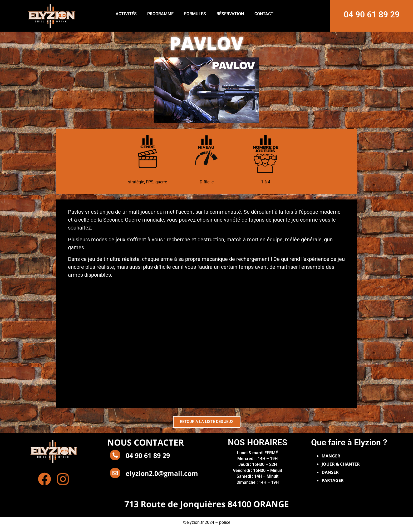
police (225, 522)
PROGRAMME (160, 14)
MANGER (331, 456)
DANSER (330, 472)
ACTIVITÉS (126, 14)
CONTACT (264, 14)
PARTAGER (333, 480)
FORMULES (195, 14)
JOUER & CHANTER (341, 464)
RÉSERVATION (230, 14)
